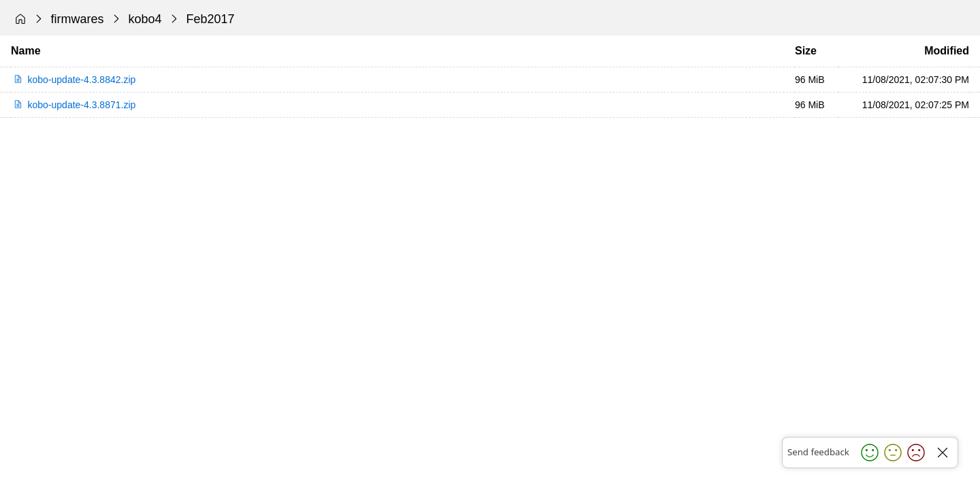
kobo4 (145, 19)
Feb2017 (211, 19)
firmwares (78, 19)
